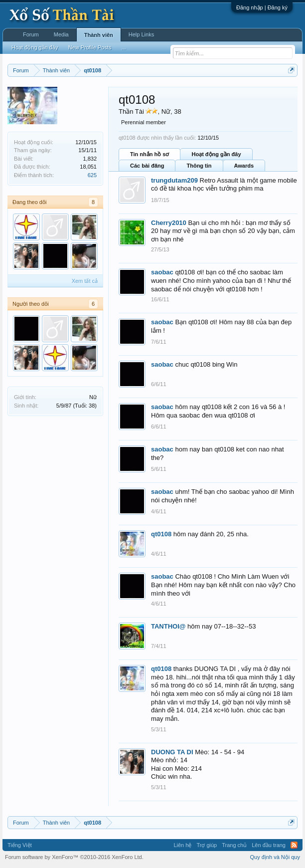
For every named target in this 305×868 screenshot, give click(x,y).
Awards (244, 166)
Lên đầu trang (269, 845)
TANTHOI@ (168, 626)
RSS (294, 845)
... (123, 47)
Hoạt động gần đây (216, 154)
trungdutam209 (174, 180)
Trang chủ (234, 845)
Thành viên (99, 35)
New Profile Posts (90, 47)
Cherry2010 (169, 223)
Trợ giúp (207, 845)
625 (92, 175)
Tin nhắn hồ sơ (150, 154)
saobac (162, 272)
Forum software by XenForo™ (74, 857)
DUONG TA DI (172, 752)
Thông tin (199, 166)
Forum (31, 34)
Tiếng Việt (20, 845)
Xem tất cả (85, 281)
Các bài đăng (147, 166)
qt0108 (161, 534)
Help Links (141, 34)
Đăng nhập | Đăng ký (262, 7)
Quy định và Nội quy (275, 857)
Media (61, 34)
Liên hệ (182, 845)
